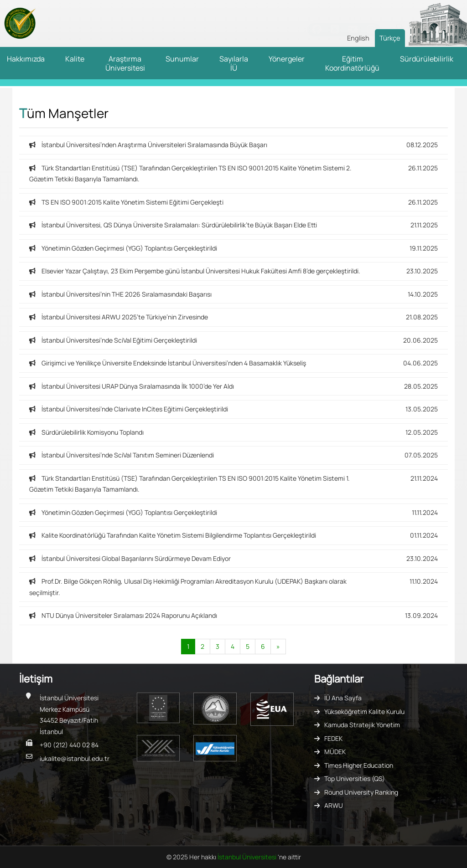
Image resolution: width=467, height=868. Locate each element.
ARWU (334, 805)
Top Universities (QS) (355, 778)
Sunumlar (182, 59)
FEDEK (333, 738)
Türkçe (390, 38)
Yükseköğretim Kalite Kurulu (364, 711)
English (358, 38)
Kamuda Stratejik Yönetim (362, 725)
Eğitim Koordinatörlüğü (352, 63)
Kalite (75, 59)
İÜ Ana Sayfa (343, 698)
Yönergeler (287, 59)
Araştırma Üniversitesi (125, 63)
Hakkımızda (26, 59)
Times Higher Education (359, 765)
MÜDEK (335, 752)
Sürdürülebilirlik (427, 59)
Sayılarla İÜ (234, 63)
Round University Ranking (361, 792)
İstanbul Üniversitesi (248, 857)
